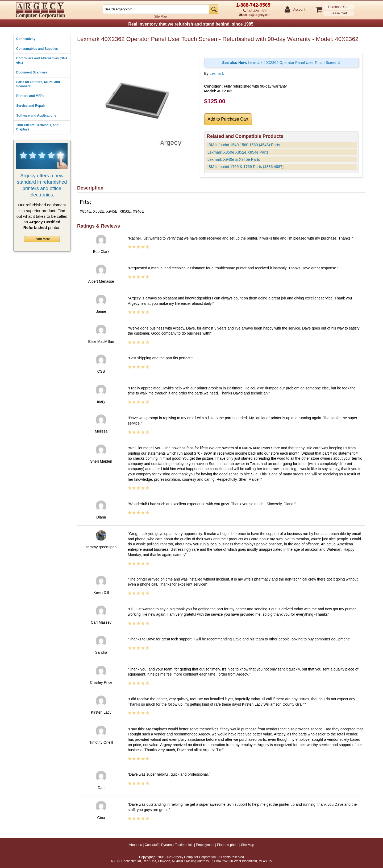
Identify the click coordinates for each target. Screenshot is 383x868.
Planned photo (228, 845)
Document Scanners (32, 72)
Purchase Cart (339, 7)
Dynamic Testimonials (177, 845)
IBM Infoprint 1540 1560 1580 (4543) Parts (244, 145)
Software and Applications (36, 116)
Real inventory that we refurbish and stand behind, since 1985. (191, 24)
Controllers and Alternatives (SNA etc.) (42, 60)
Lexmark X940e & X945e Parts (234, 159)
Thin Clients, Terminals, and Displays (37, 127)
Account (299, 10)
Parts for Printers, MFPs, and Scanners (38, 84)
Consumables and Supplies (37, 49)
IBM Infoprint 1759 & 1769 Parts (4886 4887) (245, 167)
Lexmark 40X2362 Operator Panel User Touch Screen (281, 63)
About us (135, 845)
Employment (205, 845)
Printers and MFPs (30, 96)
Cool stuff (152, 845)
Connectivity (26, 39)
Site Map (161, 17)
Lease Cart (339, 13)
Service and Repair (31, 106)
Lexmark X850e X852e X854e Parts (238, 152)
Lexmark (217, 73)
